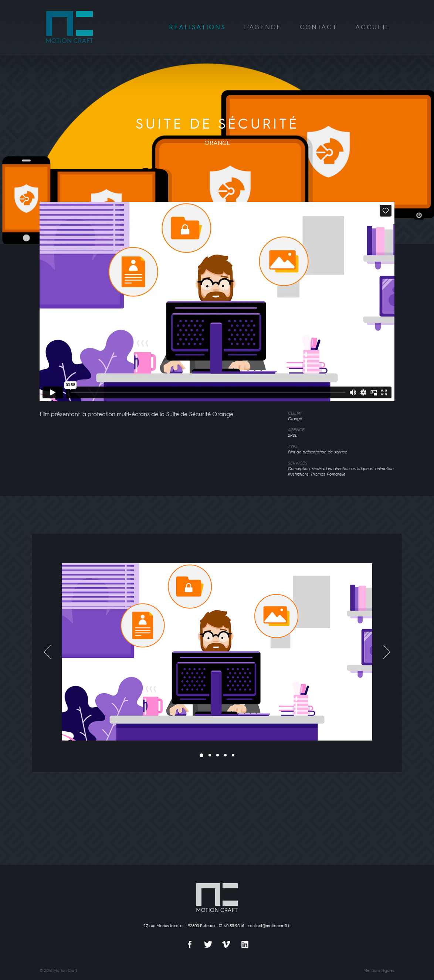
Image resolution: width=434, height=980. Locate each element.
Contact (318, 28)
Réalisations (197, 28)
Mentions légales (379, 971)
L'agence (262, 28)
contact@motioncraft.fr (269, 926)
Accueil (372, 28)
